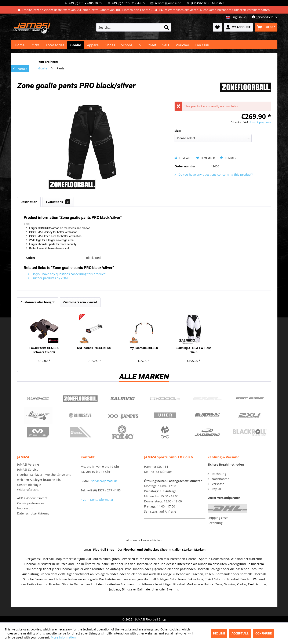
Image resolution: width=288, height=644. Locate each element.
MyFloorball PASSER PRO (94, 348)
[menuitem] (134, 27)
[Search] (167, 27)
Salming (123, 399)
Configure (264, 633)
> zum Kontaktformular (97, 500)
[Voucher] (183, 45)
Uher (165, 415)
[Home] (20, 45)
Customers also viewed (80, 302)
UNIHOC (38, 399)
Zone (80, 399)
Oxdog (165, 399)
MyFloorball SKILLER (144, 348)
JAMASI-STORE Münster (207, 3)
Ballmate (38, 415)
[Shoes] (110, 45)
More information (63, 637)
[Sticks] (35, 45)
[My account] (238, 27)
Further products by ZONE (48, 278)
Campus (123, 415)
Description (29, 202)
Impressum (25, 508)
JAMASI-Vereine (28, 464)
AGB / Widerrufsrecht (32, 498)
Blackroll (250, 432)
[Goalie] (76, 45)
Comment (229, 158)
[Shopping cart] (266, 27)
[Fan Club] (202, 45)
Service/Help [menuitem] (263, 17)
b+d (165, 432)
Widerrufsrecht (28, 490)
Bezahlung (215, 523)
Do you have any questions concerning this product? (214, 174)
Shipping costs (218, 518)
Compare (183, 158)
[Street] (152, 45)
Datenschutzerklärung (33, 513)
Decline (219, 633)
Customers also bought (38, 302)
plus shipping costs (260, 122)
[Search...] (134, 27)
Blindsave (80, 415)
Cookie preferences (31, 503)
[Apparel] (93, 45)
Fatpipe (250, 399)
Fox (123, 432)
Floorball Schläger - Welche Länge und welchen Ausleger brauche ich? (44, 477)
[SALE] (166, 45)
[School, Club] (131, 45)
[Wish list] (217, 27)
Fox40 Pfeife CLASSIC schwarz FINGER (44, 350)
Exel (207, 399)
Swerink (207, 415)
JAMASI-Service (28, 470)
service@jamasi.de (168, 3)
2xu (250, 415)
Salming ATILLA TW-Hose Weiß (194, 350)
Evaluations (58, 202)
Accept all (240, 633)
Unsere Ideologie (29, 485)
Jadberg (207, 432)
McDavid (38, 432)
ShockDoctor (80, 432)
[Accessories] (55, 45)
